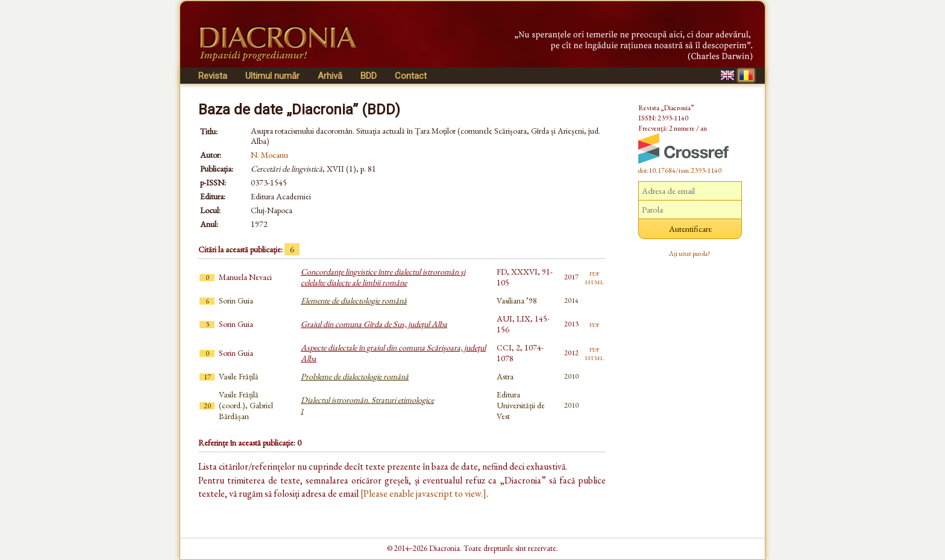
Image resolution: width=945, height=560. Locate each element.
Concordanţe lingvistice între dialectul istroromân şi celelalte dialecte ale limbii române (383, 277)
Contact (411, 76)
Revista (213, 76)
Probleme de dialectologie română (355, 376)
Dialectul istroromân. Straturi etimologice (367, 405)
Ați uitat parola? (690, 254)
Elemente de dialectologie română (354, 300)
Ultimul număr (272, 76)
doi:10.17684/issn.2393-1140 (680, 170)
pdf (595, 273)
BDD (369, 76)
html (595, 281)
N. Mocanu (269, 155)
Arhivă (330, 76)
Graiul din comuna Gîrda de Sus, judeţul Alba (374, 324)
